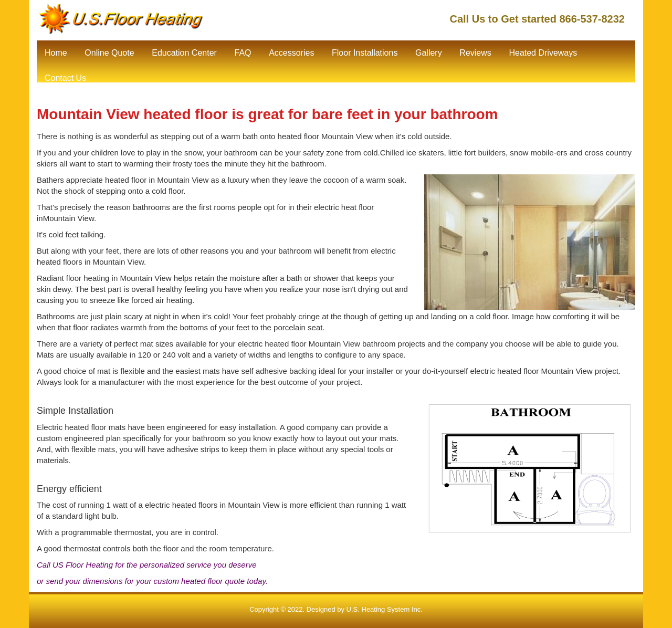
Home (56, 53)
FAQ (243, 53)
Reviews (475, 53)
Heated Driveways (543, 53)
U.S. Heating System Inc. (385, 609)
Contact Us (65, 78)
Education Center (184, 53)
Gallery (429, 53)
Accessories (291, 53)
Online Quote (109, 53)
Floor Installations (365, 53)
